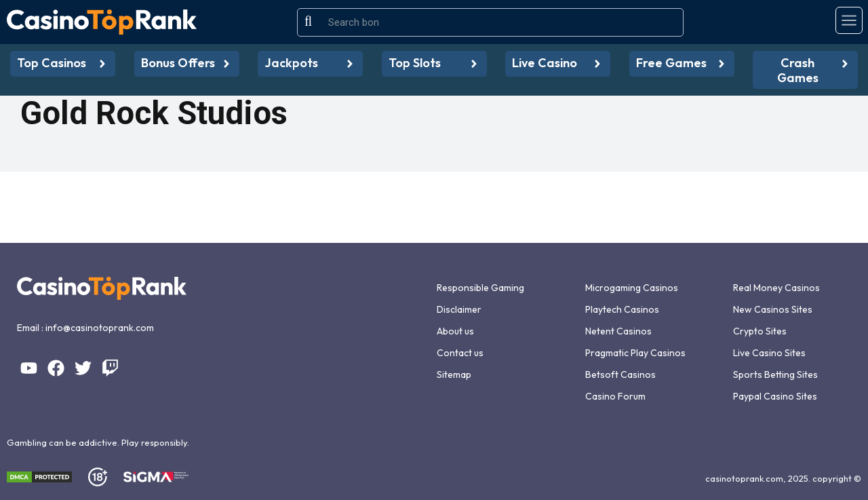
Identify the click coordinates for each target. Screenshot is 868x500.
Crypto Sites (760, 331)
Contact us (460, 353)
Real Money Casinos (776, 288)
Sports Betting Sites (775, 374)
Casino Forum (615, 396)
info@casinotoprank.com (100, 328)
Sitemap (454, 374)
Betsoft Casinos (620, 374)
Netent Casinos (618, 331)
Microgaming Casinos (632, 288)
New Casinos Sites (773, 309)
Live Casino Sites (769, 353)
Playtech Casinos (622, 309)
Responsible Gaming (480, 288)
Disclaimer (459, 309)
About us (455, 331)
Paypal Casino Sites (775, 396)
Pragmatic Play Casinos (635, 353)
